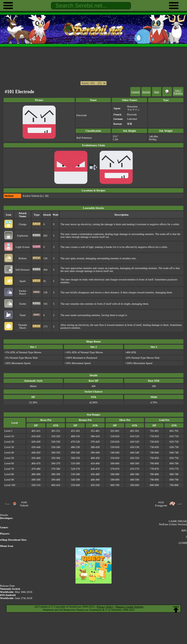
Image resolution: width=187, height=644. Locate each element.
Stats (157, 92)
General (135, 92)
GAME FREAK (178, 521)
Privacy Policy (105, 607)
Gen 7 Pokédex (178, 92)
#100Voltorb (24, 504)
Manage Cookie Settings (130, 607)
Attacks (146, 92)
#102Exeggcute (161, 504)
